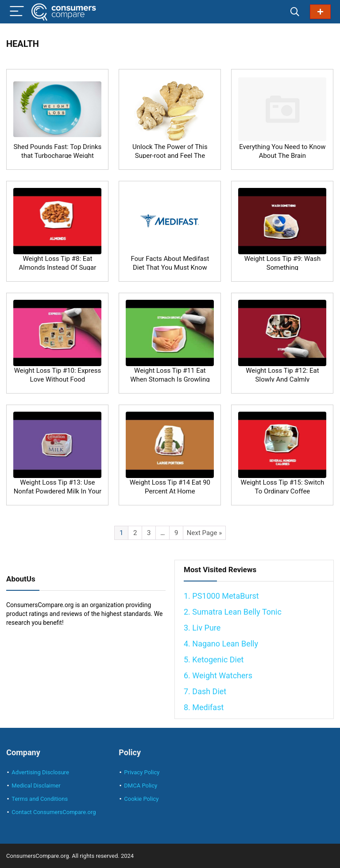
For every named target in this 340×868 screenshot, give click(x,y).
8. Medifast (204, 707)
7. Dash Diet (205, 691)
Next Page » (204, 533)
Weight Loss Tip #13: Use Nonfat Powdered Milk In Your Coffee (58, 491)
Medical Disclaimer (36, 786)
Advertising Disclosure (40, 772)
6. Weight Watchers (218, 675)
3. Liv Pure (202, 628)
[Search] (295, 12)
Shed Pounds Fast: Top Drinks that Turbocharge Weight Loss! (58, 156)
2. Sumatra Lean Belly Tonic (233, 612)
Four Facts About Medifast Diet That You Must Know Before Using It (170, 268)
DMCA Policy (141, 786)
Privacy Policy (142, 772)
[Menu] (17, 12)
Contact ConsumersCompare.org (54, 812)
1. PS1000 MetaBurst (221, 596)
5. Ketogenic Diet (214, 660)
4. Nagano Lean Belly (221, 644)
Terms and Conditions (40, 799)
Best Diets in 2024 (320, 12)
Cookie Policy (141, 799)
